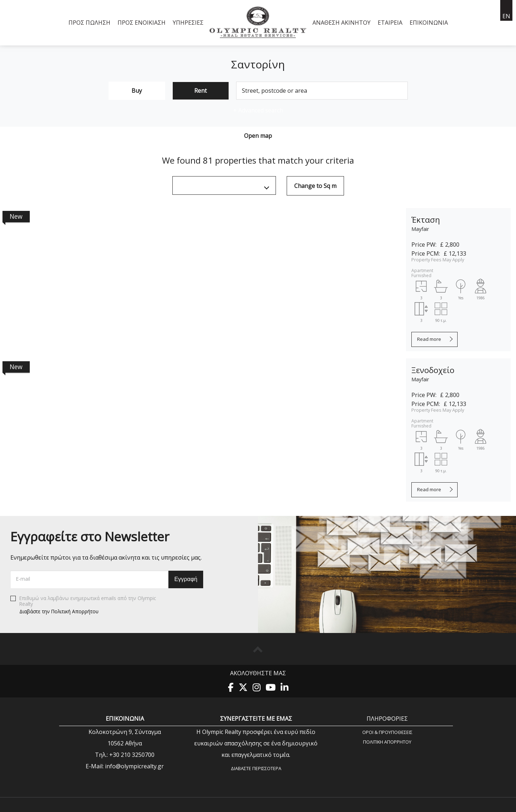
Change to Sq (315, 186)
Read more (429, 339)
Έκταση (426, 220)
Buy (137, 91)
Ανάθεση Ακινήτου (341, 23)
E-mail (23, 579)
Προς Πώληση (89, 23)
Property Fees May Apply (438, 260)
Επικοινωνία (429, 23)
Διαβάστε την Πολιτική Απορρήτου (59, 611)
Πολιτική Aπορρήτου (387, 742)
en (506, 16)
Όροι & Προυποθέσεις (387, 732)
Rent (200, 91)
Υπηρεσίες (188, 23)
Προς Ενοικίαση (142, 23)
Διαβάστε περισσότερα (256, 768)
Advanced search (258, 110)
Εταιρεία (390, 23)
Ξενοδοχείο (433, 370)
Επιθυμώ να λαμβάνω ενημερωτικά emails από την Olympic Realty (83, 605)
